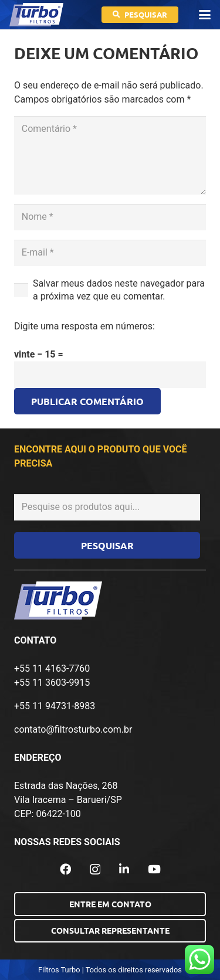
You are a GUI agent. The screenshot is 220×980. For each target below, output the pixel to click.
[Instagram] (95, 870)
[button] (205, 15)
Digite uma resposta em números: (84, 326)
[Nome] (110, 217)
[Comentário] (110, 155)
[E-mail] (110, 253)
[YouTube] (154, 869)
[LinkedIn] (124, 869)
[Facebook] (65, 869)
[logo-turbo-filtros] (36, 15)
